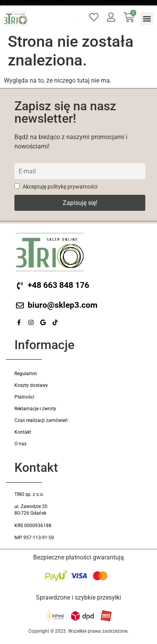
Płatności (24, 397)
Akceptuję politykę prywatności (56, 187)
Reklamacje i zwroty (35, 409)
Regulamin (26, 374)
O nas (20, 444)
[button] (147, 19)
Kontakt (23, 432)
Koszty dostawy (31, 385)
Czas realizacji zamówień (41, 420)
